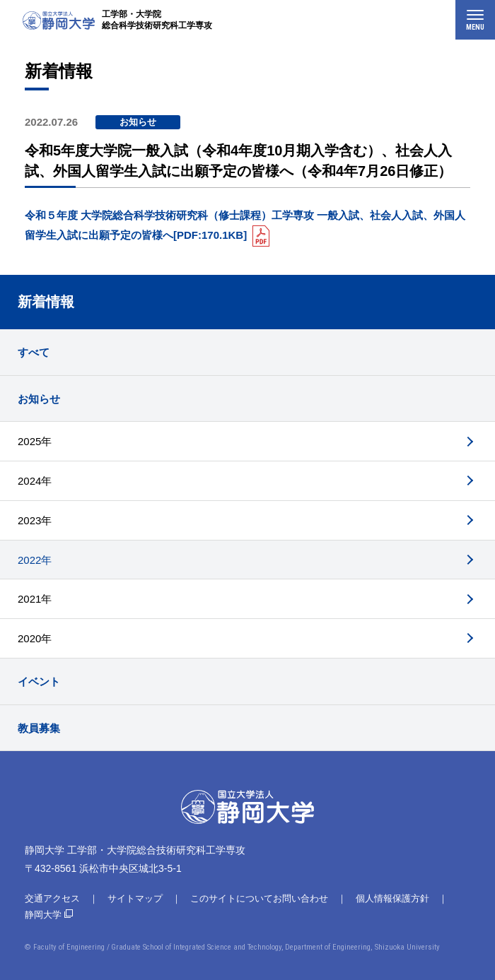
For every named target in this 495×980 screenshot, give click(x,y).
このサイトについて (232, 898)
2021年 (35, 599)
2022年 (35, 560)
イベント (39, 681)
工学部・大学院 (157, 20)
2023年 (35, 520)
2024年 (35, 481)
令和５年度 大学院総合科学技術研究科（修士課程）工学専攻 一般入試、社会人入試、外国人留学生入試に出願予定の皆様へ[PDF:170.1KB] (245, 225)
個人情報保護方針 (392, 898)
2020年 (35, 638)
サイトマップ (135, 898)
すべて (34, 352)
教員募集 (39, 728)
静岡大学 (43, 915)
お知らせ (39, 399)
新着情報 (46, 302)
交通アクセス (52, 898)
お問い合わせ (301, 898)
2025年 (35, 441)
